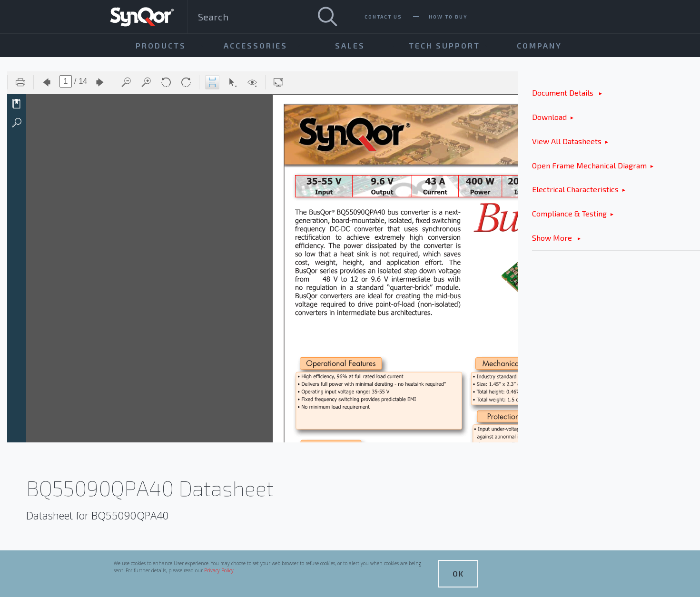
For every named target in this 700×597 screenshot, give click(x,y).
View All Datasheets (567, 141)
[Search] (327, 17)
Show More (553, 238)
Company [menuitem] (539, 45)
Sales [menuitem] (350, 45)
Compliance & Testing (569, 213)
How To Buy (448, 17)
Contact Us (383, 17)
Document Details (564, 93)
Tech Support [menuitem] (444, 45)
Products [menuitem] (161, 45)
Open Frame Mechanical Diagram (589, 165)
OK (458, 573)
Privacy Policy (219, 570)
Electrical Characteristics (575, 189)
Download (549, 117)
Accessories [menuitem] (256, 45)
